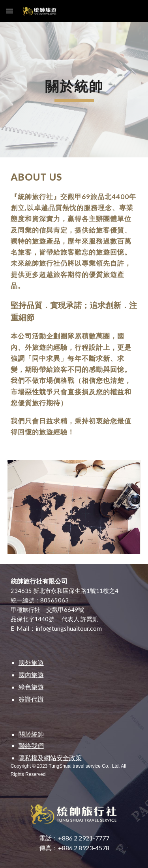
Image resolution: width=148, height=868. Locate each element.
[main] (74, 90)
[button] (9, 11)
